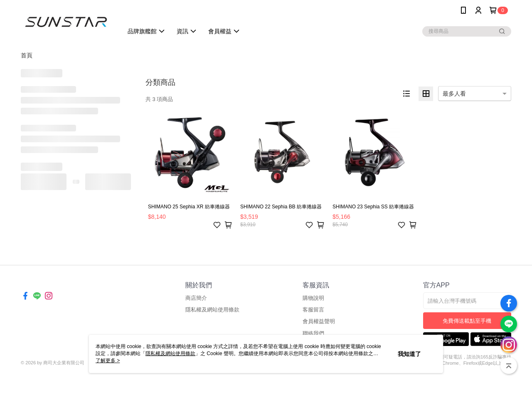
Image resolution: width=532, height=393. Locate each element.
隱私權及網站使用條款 (212, 310)
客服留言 (313, 310)
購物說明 (313, 298)
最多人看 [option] (454, 94)
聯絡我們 (313, 333)
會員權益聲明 (319, 321)
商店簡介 (196, 298)
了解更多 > (108, 361)
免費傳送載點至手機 (467, 321)
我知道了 (409, 354)
